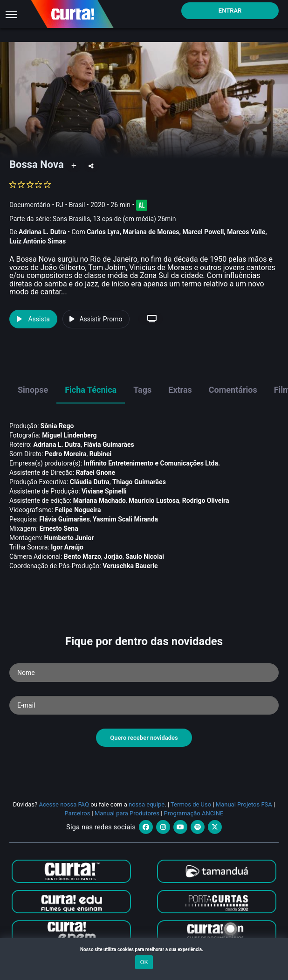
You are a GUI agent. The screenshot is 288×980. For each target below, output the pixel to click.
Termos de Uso (191, 804)
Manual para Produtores (127, 813)
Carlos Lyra (103, 232)
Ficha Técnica (91, 390)
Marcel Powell (203, 232)
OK (144, 962)
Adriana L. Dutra (42, 232)
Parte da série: (93, 219)
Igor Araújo (67, 547)
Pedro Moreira (66, 454)
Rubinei (101, 454)
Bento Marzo (82, 556)
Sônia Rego (57, 426)
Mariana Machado (99, 500)
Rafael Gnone (96, 473)
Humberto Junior (69, 538)
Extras (180, 390)
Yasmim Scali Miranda (125, 519)
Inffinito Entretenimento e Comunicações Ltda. (152, 463)
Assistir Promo (96, 319)
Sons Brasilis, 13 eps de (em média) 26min (114, 219)
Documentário (30, 204)
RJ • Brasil (71, 204)
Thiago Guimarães (139, 482)
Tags (142, 390)
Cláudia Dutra (90, 482)
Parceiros (78, 813)
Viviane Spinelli (104, 491)
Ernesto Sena (59, 528)
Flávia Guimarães (109, 445)
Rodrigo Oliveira (206, 500)
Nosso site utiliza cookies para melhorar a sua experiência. (144, 949)
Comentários (233, 390)
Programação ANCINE (194, 813)
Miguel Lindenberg (69, 435)
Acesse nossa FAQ (64, 804)
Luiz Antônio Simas (38, 241)
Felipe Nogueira (78, 510)
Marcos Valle (246, 232)
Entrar (230, 10)
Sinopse (33, 390)
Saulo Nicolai (145, 556)
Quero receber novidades (144, 738)
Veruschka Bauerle (130, 566)
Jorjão (113, 556)
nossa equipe (147, 804)
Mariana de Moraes (151, 232)
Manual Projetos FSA (244, 804)
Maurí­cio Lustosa (154, 500)
